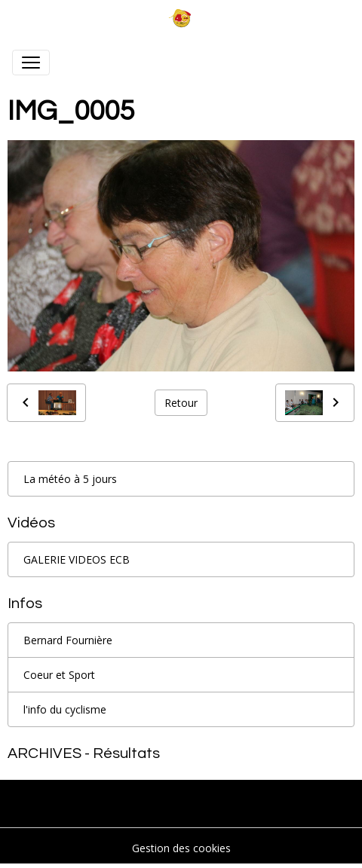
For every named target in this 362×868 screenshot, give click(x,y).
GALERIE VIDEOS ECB (77, 559)
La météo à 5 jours (70, 479)
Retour (181, 403)
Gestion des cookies (181, 848)
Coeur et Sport (59, 675)
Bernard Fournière (68, 640)
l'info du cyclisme (65, 709)
